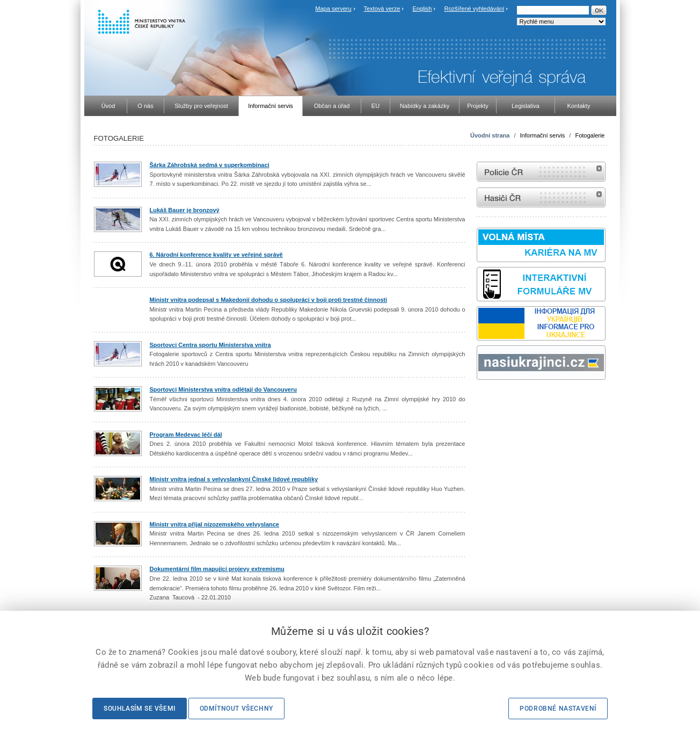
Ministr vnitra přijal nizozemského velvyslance (214, 524)
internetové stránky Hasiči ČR (541, 197)
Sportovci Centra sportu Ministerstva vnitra (210, 345)
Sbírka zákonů (478, 400)
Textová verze (382, 9)
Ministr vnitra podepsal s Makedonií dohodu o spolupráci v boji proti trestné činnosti (269, 300)
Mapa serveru (333, 9)
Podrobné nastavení (558, 709)
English (422, 9)
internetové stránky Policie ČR (541, 172)
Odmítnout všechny (236, 709)
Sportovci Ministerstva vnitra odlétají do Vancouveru (223, 389)
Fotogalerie (590, 135)
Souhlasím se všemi (140, 709)
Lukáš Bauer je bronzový (185, 210)
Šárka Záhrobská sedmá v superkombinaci (210, 165)
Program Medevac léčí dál (186, 435)
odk (482, 400)
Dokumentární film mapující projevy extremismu (217, 569)
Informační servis (543, 135)
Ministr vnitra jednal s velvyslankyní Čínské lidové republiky (234, 479)
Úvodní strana (490, 135)
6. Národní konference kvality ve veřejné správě (216, 255)
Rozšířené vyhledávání (475, 9)
